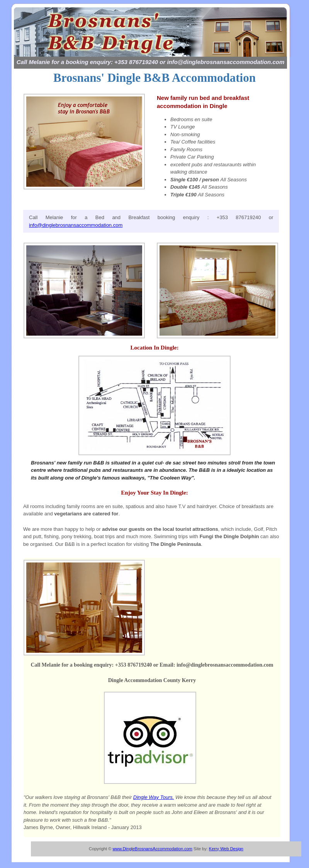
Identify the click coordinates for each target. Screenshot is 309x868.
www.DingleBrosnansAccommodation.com (152, 849)
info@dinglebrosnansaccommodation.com (76, 225)
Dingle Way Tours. (154, 797)
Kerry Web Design (226, 849)
